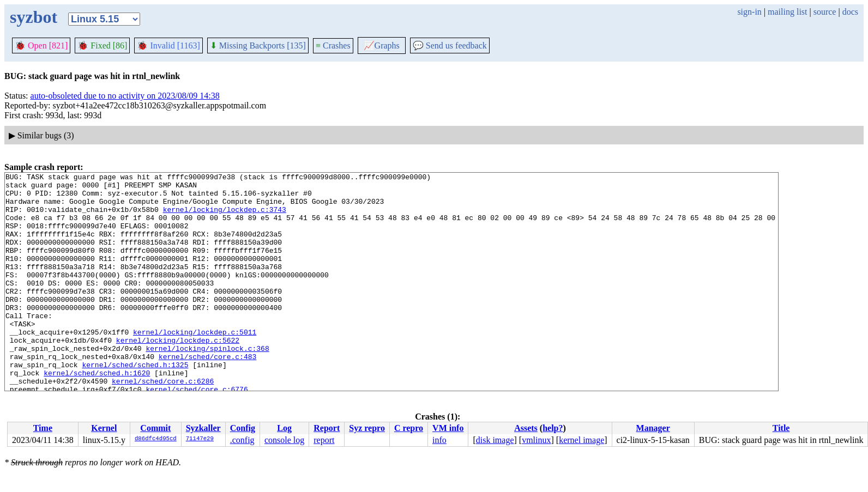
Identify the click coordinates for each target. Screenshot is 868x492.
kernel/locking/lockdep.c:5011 (195, 365)
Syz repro (367, 428)
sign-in (749, 12)
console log (284, 440)
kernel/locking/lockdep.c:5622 (178, 374)
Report (327, 428)
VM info (448, 428)
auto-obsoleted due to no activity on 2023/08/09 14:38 (125, 96)
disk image (495, 440)
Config (243, 428)
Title (781, 428)
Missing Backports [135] (258, 45)
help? (553, 428)
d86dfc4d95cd (156, 439)
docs (850, 12)
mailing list (787, 12)
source (825, 12)
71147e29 (200, 439)
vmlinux (536, 440)
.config (242, 440)
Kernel (104, 428)
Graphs (382, 45)
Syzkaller (203, 428)
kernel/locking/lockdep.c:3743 (225, 217)
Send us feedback (450, 45)
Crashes (333, 45)
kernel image (581, 440)
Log (284, 428)
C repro (409, 428)
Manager (653, 428)
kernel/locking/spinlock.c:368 (207, 384)
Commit (155, 428)
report (324, 440)
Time (43, 428)
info (439, 440)
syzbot (34, 17)
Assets (526, 428)
